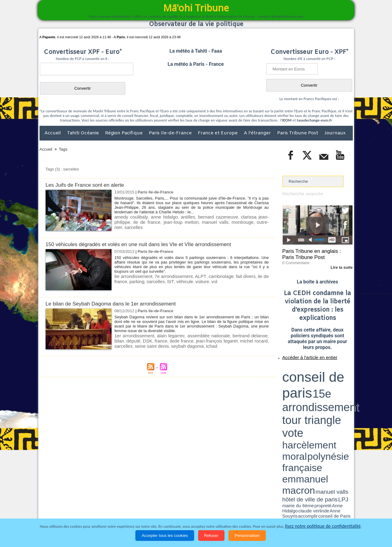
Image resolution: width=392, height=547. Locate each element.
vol (189, 281)
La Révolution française (269, 507)
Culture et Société (135, 507)
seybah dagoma (150, 345)
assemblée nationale (202, 335)
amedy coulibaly (129, 217)
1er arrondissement (132, 335)
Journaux (335, 133)
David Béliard (301, 389)
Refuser (211, 536)
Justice (184, 507)
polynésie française (332, 378)
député (121, 340)
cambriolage (211, 276)
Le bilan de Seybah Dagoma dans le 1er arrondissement (118, 303)
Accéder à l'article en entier (303, 354)
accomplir (347, 387)
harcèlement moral (299, 378)
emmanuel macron (299, 383)
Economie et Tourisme (96, 507)
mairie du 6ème (293, 387)
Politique (64, 507)
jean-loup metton (148, 221)
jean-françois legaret (194, 340)
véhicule (163, 281)
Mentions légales (336, 507)
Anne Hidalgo (313, 387)
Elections (237, 507)
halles (310, 389)
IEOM (287, 120)
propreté (303, 387)
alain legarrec (166, 335)
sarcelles (238, 221)
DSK (133, 340)
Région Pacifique (124, 133)
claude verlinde (325, 387)
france (145, 340)
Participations (305, 507)
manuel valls (176, 221)
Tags (63, 149)
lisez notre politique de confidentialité (323, 526)
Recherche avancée (300, 193)
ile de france (256, 276)
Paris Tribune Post (298, 133)
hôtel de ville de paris (340, 383)
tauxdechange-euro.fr (314, 120)
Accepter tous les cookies (165, 536)
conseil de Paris (289, 389)
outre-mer (219, 221)
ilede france (163, 340)
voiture (178, 281)
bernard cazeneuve (204, 217)
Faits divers (165, 507)
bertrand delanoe (240, 335)
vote (342, 373)
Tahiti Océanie (84, 133)
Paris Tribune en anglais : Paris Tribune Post (314, 253)
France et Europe (218, 133)
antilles (178, 217)
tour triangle (325, 373)
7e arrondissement (168, 276)
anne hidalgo (157, 217)
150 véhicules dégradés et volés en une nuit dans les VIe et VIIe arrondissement (149, 244)
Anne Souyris (337, 387)
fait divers (233, 276)
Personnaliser (247, 536)
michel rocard (227, 340)
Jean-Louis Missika (320, 389)
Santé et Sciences (209, 507)
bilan (263, 335)
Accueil (53, 133)
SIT (151, 281)
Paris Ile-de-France (171, 133)
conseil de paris (302, 368)
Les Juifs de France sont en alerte (89, 185)
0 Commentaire (294, 260)
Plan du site (190, 495)
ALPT (192, 276)
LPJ (284, 386)
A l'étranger (258, 133)
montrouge (199, 221)
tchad (171, 345)
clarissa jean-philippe (243, 217)
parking (121, 281)
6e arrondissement (131, 276)
